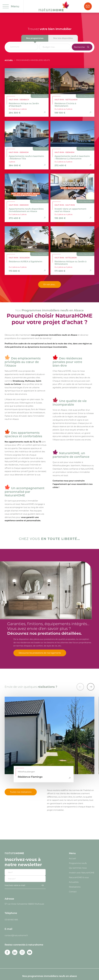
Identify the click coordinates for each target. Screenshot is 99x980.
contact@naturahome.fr (16, 935)
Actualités (74, 882)
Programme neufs (78, 863)
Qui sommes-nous (78, 868)
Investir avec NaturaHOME (82, 873)
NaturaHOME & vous (79, 877)
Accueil (9, 60)
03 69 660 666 (11, 920)
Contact (73, 892)
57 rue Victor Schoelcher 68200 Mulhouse (24, 904)
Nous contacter (88, 6)
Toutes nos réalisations (21, 792)
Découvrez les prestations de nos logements (40, 653)
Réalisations (75, 887)
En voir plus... (50, 284)
